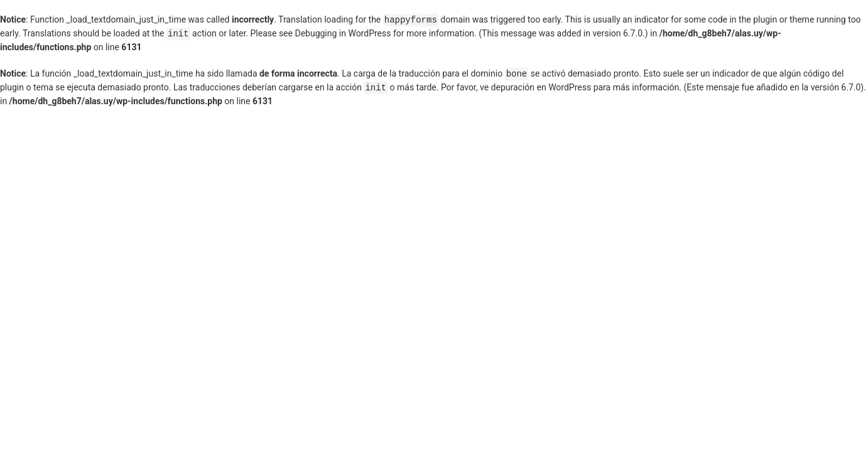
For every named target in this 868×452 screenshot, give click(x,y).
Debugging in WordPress (343, 34)
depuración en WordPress (541, 88)
